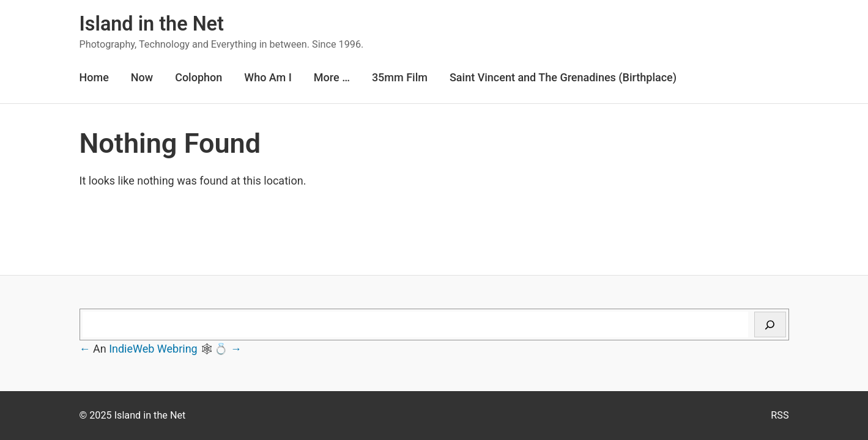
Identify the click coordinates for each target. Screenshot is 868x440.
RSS (780, 415)
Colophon (198, 77)
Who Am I (268, 77)
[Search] (770, 324)
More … (332, 77)
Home (94, 77)
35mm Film (400, 77)
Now (142, 77)
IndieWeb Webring (153, 349)
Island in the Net (152, 24)
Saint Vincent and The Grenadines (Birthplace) (563, 77)
